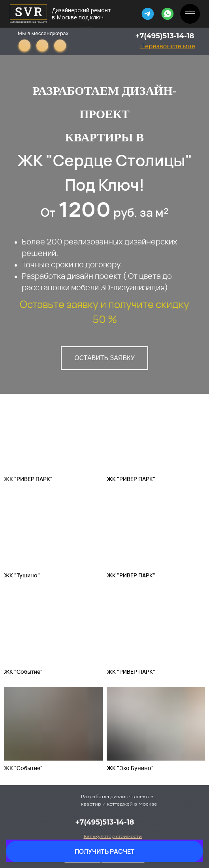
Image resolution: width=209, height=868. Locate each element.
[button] (168, 46)
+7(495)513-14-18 (165, 36)
